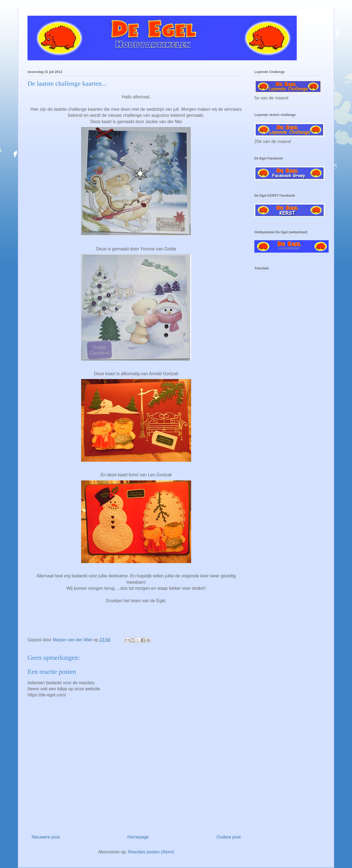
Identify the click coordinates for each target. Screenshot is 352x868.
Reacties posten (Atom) (151, 852)
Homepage (138, 837)
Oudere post (229, 837)
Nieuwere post (46, 837)
